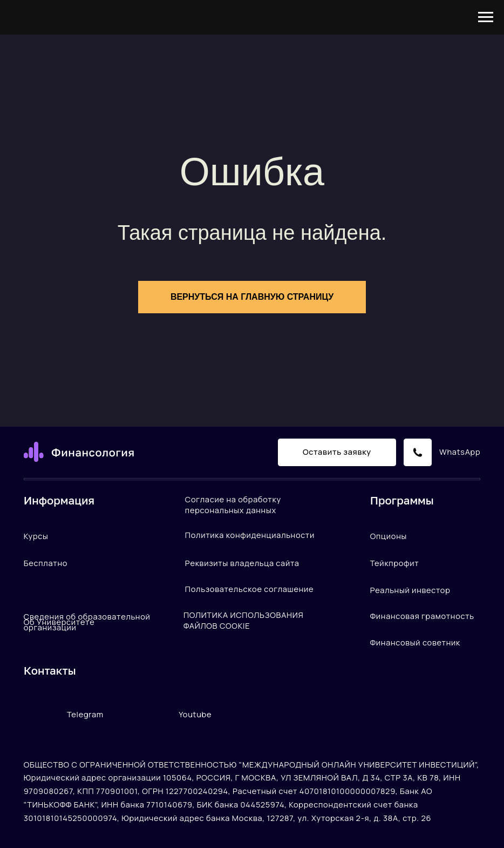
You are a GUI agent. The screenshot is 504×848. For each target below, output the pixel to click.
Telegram (85, 714)
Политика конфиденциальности (250, 535)
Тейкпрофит (395, 563)
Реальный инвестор (410, 590)
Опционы (389, 536)
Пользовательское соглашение (249, 589)
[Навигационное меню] (486, 17)
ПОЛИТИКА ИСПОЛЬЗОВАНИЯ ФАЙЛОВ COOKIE (244, 620)
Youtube (195, 714)
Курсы (36, 536)
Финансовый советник (415, 642)
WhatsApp (460, 452)
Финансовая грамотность (422, 616)
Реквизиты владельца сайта (242, 563)
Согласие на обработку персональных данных (233, 504)
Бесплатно (46, 563)
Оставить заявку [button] (337, 452)
